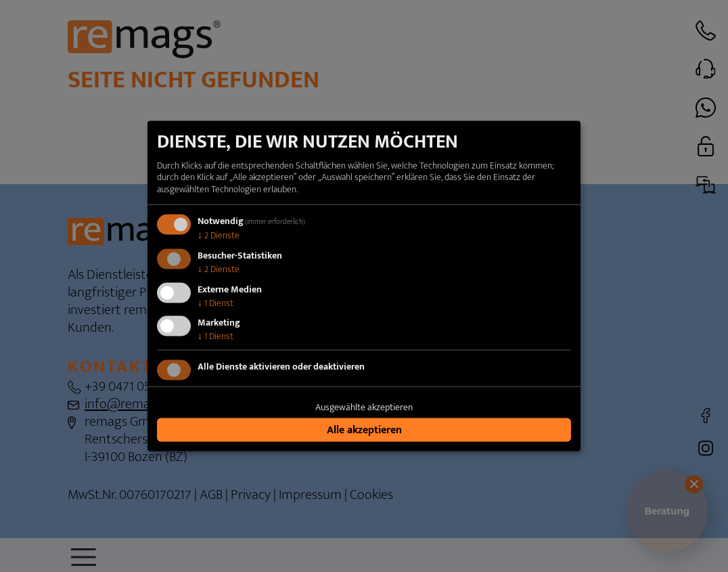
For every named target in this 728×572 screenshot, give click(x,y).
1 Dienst (215, 302)
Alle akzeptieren (364, 430)
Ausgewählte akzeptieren (364, 407)
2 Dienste (219, 235)
